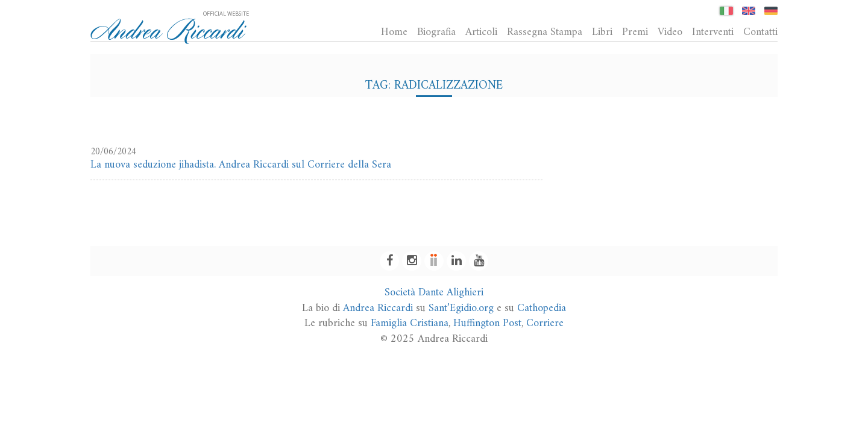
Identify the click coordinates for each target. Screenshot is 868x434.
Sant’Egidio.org (461, 308)
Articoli (481, 32)
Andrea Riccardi (378, 308)
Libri (602, 32)
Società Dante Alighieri (434, 293)
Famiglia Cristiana (410, 323)
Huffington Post (487, 323)
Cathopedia (542, 308)
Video (670, 32)
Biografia (436, 32)
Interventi (713, 32)
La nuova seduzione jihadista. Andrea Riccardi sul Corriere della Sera (241, 165)
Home (394, 32)
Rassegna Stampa (545, 32)
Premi (635, 32)
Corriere (545, 323)
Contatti (760, 32)
